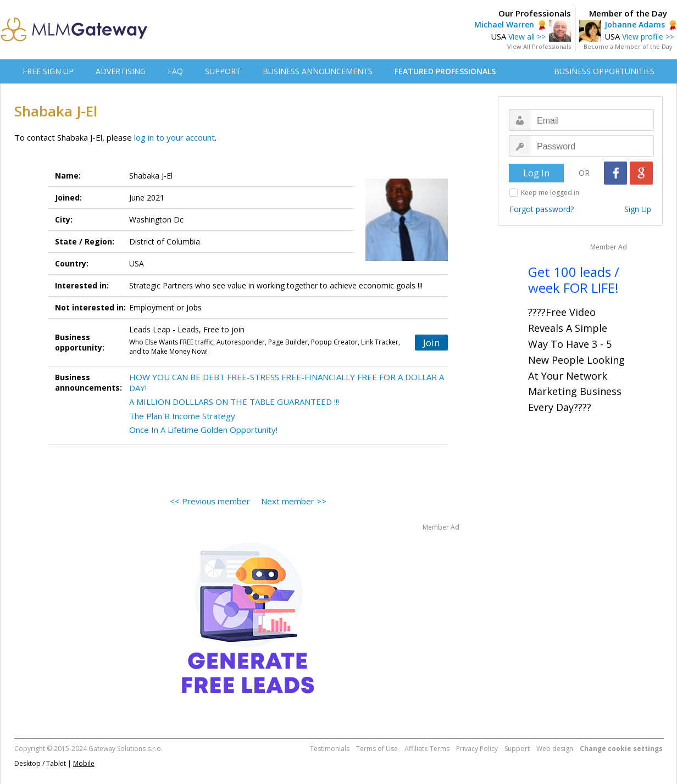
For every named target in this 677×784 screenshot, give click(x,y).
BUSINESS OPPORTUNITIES (604, 71)
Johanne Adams (635, 24)
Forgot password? (542, 209)
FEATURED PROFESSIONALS (445, 71)
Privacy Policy (477, 749)
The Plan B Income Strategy (182, 416)
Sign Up (638, 209)
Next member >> (294, 501)
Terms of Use (377, 749)
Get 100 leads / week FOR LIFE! (574, 280)
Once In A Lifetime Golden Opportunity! (203, 430)
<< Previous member (210, 501)
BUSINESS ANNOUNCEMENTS (318, 71)
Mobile (84, 763)
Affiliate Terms (427, 749)
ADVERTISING (121, 71)
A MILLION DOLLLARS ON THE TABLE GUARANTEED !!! (234, 402)
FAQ (175, 71)
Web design (555, 749)
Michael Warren (504, 24)
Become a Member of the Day (628, 46)
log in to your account (174, 137)
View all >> (527, 37)
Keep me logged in (550, 193)
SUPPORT (223, 71)
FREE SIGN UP (48, 71)
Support (517, 749)
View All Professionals (539, 46)
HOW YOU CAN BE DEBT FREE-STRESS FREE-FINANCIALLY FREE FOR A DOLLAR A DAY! (287, 382)
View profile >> (648, 37)
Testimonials (330, 749)
